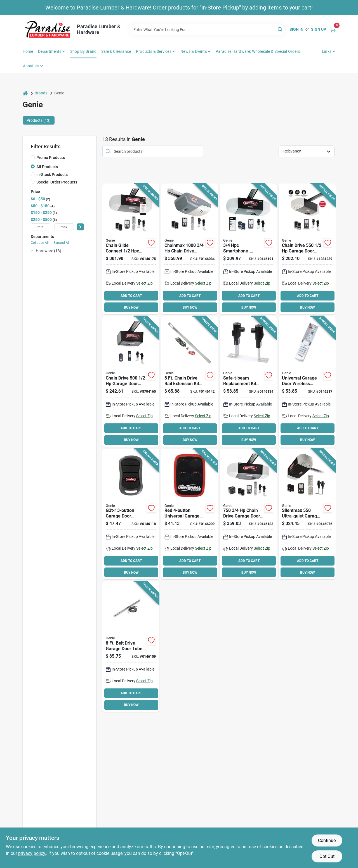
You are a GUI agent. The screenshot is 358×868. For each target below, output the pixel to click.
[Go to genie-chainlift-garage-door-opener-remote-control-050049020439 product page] (131, 381)
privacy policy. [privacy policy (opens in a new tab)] (32, 853)
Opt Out (327, 856)
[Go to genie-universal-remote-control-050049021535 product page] (189, 514)
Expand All (62, 243)
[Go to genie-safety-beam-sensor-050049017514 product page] (248, 381)
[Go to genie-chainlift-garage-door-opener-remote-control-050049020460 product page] (307, 249)
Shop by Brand (83, 51)
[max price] (64, 227)
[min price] (41, 227)
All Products (47, 167)
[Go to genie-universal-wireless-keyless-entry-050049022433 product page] (307, 381)
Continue (327, 840)
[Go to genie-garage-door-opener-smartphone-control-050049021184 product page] (131, 249)
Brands (41, 93)
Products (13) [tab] (39, 120)
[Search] (280, 29)
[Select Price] (80, 227)
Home (28, 51)
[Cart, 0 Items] (333, 29)
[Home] (25, 93)
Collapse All (40, 243)
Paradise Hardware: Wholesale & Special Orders (258, 51)
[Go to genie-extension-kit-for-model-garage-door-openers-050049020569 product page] (189, 381)
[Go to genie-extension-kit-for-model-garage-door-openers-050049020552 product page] (131, 647)
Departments (50, 51)
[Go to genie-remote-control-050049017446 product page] (131, 514)
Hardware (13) (49, 251)
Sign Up (319, 29)
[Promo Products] (33, 157)
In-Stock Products (52, 175)
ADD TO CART (131, 296)
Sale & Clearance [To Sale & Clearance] (116, 51)
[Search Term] (207, 30)
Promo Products (51, 158)
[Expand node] (33, 251)
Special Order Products (57, 182)
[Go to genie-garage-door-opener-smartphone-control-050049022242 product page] (248, 249)
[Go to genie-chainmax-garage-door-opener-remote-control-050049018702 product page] (189, 249)
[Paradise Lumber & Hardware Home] (48, 29)
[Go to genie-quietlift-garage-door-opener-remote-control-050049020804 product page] (307, 514)
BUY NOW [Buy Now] (131, 307)
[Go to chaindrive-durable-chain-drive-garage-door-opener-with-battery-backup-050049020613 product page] (248, 514)
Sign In (296, 29)
